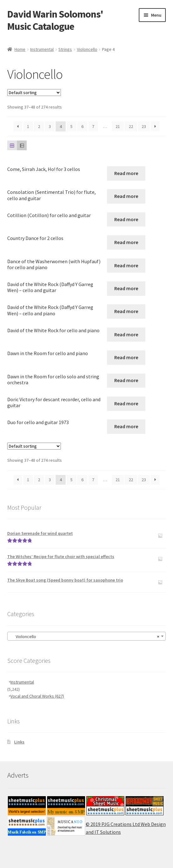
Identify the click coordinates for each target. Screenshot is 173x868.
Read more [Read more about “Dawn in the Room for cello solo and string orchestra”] (126, 380)
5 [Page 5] (71, 126)
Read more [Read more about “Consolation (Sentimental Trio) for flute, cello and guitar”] (126, 196)
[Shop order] (34, 93)
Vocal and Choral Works (37, 696)
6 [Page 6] (82, 126)
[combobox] (87, 636)
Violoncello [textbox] (85, 636)
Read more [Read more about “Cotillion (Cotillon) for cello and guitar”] (126, 219)
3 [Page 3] (50, 126)
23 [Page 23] (144, 126)
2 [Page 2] (39, 126)
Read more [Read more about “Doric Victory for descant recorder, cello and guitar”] (126, 403)
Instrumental (42, 49)
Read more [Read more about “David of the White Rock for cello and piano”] (126, 334)
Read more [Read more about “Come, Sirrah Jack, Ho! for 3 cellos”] (126, 173)
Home (20, 49)
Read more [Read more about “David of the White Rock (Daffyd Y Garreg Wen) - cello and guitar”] (126, 288)
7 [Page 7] (93, 126)
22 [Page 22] (131, 126)
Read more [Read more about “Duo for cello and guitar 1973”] (126, 426)
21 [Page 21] (118, 126)
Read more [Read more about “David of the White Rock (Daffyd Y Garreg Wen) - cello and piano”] (126, 311)
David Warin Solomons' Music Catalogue (55, 20)
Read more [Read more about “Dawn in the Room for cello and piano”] (126, 357)
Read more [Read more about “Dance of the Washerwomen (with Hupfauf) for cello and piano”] (126, 265)
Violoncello (87, 49)
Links (19, 742)
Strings (65, 49)
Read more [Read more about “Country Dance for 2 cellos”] (126, 242)
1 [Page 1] (28, 126)
